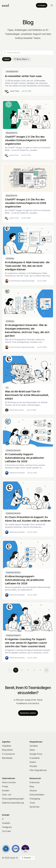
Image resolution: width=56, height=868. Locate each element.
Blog (32, 786)
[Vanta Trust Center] (25, 849)
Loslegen (42, 5)
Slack (32, 750)
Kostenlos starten (28, 713)
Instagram (7, 827)
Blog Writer (7, 750)
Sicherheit (34, 807)
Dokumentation (37, 795)
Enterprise (35, 782)
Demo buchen (9, 782)
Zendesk (34, 746)
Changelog (35, 799)
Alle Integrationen (38, 770)
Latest (7, 59)
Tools (32, 803)
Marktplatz (7, 758)
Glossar (33, 791)
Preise (5, 786)
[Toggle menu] (52, 5)
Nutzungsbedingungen (13, 799)
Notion (33, 762)
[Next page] (46, 670)
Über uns (7, 795)
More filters (22, 59)
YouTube (6, 831)
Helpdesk (7, 746)
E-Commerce (8, 754)
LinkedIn (6, 823)
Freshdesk (35, 758)
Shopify (33, 766)
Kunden (6, 791)
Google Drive (36, 754)
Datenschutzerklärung (13, 803)
